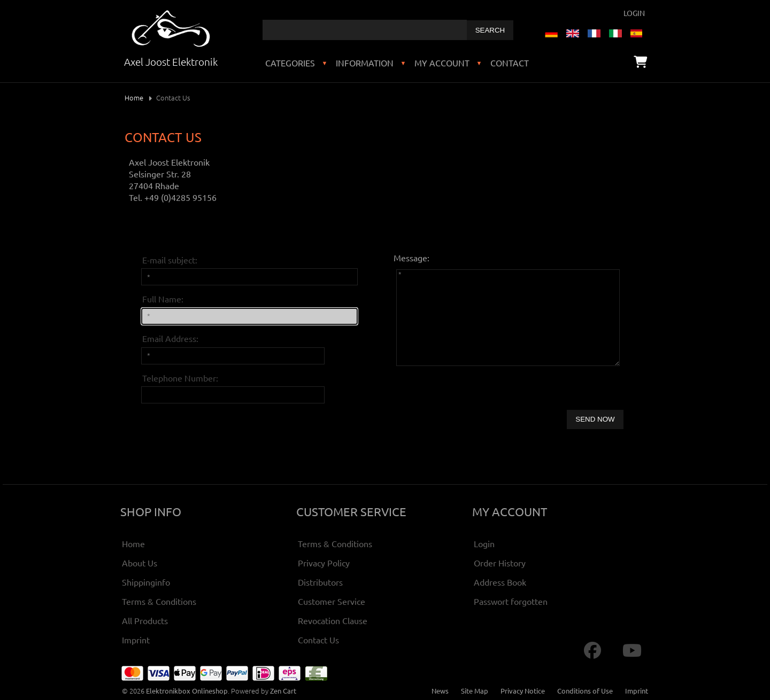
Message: (411, 258)
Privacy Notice (523, 691)
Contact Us (318, 640)
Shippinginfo (146, 582)
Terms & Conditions (159, 601)
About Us (140, 563)
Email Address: (170, 338)
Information (365, 63)
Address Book (500, 582)
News (440, 691)
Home (134, 98)
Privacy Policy (324, 563)
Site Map (475, 691)
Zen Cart (283, 691)
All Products (145, 620)
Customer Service (332, 601)
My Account (442, 63)
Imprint (136, 640)
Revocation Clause (333, 620)
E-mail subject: (170, 260)
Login (634, 13)
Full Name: (163, 299)
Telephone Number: (180, 378)
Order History (500, 563)
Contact (510, 63)
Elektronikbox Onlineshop (187, 691)
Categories (290, 63)
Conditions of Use (585, 691)
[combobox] (365, 30)
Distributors (320, 582)
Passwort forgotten (511, 601)
